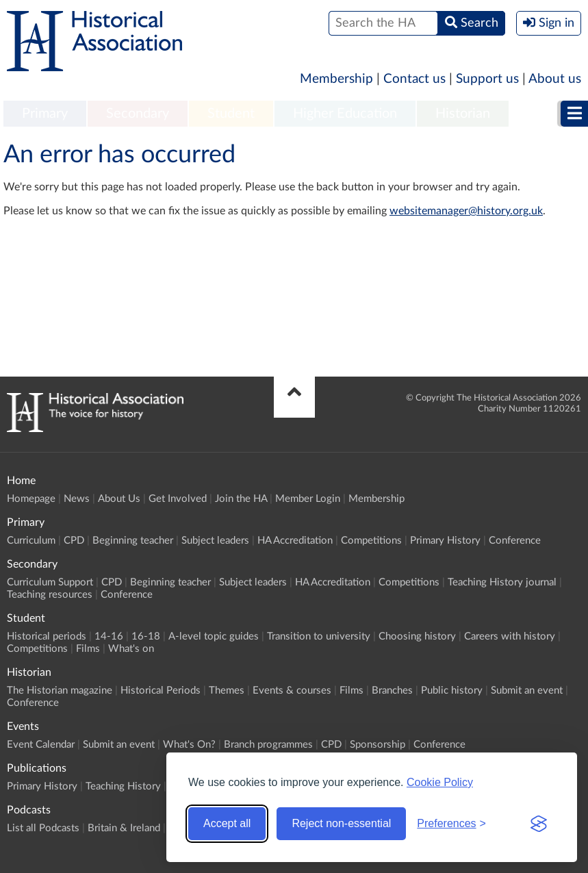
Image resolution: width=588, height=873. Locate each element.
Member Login (308, 499)
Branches (392, 691)
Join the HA (241, 499)
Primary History (445, 541)
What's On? (189, 745)
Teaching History (123, 786)
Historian (463, 114)
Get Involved (178, 499)
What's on (131, 649)
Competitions (371, 541)
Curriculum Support (50, 582)
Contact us (414, 79)
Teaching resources (50, 595)
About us (555, 79)
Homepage (31, 499)
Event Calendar (41, 745)
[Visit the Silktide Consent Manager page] (539, 824)
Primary (45, 114)
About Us (119, 499)
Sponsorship (378, 745)
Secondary (138, 114)
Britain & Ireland (124, 828)
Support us (487, 79)
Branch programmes (268, 745)
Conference (515, 541)
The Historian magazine (60, 691)
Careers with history (510, 636)
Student (231, 114)
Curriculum (31, 541)
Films (88, 649)
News (77, 499)
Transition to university (319, 636)
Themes (227, 691)
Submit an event (527, 691)
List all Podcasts (43, 828)
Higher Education (345, 114)
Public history (452, 691)
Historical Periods (161, 691)
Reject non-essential (341, 823)
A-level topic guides (214, 636)
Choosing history (417, 636)
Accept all (227, 823)
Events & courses (292, 691)
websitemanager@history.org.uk (466, 211)
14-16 (109, 636)
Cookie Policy (440, 782)
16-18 (146, 636)
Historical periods (47, 636)
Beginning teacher (133, 541)
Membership (336, 79)
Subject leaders (215, 541)
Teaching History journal (502, 582)
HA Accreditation (295, 541)
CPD (74, 541)
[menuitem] (45, 114)
